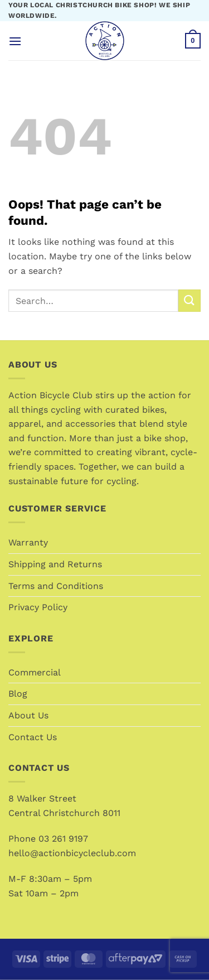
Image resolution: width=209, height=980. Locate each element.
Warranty (28, 542)
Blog (18, 694)
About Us (28, 715)
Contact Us (33, 737)
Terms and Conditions (56, 586)
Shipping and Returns (55, 564)
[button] (15, 41)
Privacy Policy (38, 607)
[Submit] (189, 300)
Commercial (35, 672)
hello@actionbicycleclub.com (72, 853)
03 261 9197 (63, 839)
